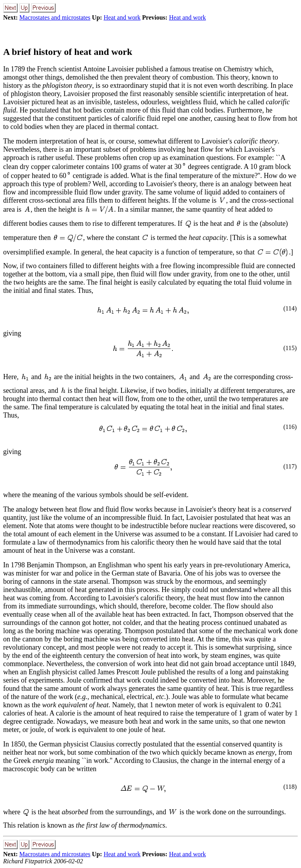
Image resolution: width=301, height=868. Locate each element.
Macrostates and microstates (55, 17)
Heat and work (122, 17)
